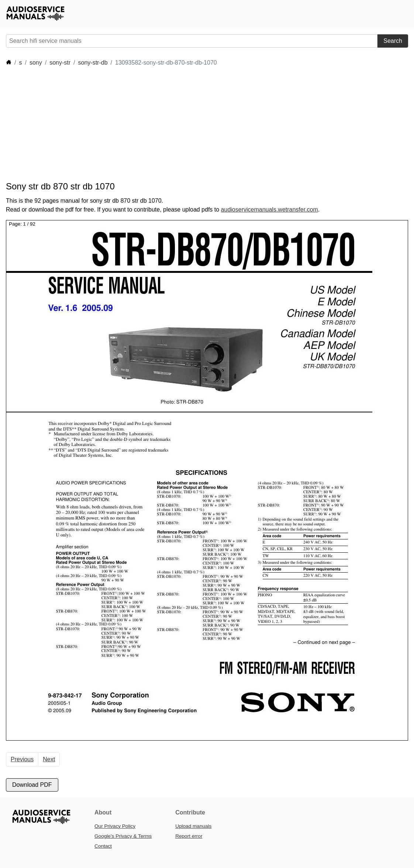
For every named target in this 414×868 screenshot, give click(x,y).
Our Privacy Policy (115, 826)
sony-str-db (93, 63)
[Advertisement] (140, 124)
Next (49, 759)
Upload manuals (193, 826)
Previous (22, 759)
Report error (189, 836)
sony (36, 63)
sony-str (60, 63)
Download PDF (32, 785)
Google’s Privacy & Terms (123, 836)
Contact (103, 846)
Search (393, 41)
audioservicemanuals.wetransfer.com (270, 210)
